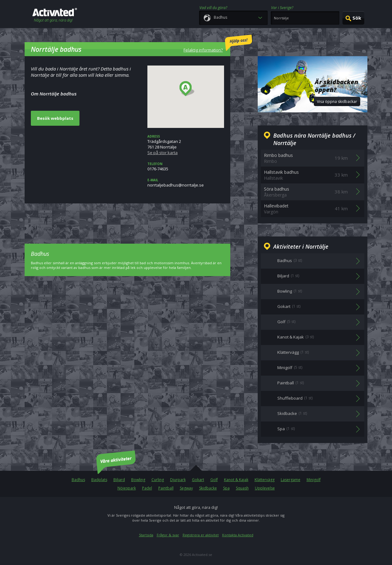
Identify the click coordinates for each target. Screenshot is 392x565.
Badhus (78, 480)
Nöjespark (127, 488)
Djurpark (178, 480)
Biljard (119, 480)
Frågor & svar (168, 535)
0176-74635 (186, 167)
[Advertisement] (127, 219)
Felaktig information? (218, 44)
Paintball (166, 488)
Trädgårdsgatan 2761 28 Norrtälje (186, 145)
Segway (186, 488)
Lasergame (291, 480)
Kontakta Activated (238, 535)
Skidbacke (208, 488)
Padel (147, 488)
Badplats (99, 480)
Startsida (146, 535)
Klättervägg (265, 480)
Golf (214, 480)
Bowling (138, 480)
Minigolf (314, 480)
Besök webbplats (55, 118)
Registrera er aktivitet (201, 535)
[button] (187, 89)
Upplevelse (265, 488)
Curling (158, 480)
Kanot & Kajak (236, 480)
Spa (226, 488)
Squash (242, 488)
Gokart (198, 480)
